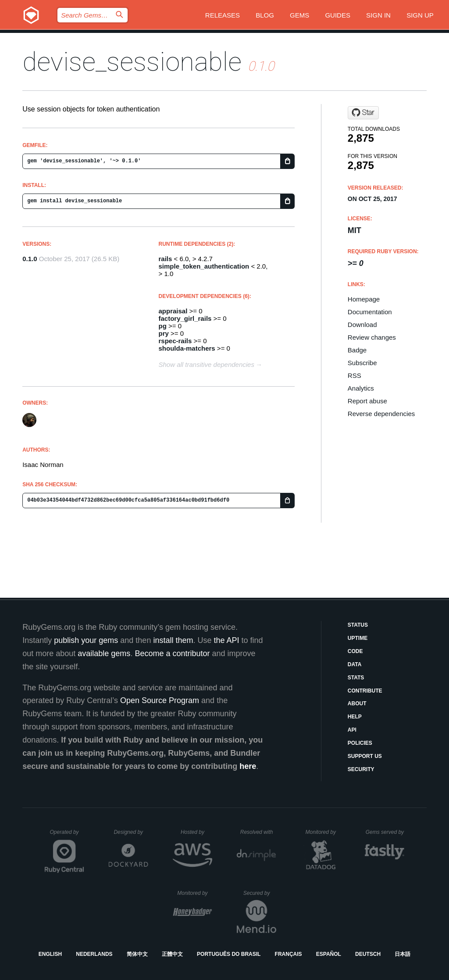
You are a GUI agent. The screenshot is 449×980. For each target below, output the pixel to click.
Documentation (370, 312)
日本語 (403, 954)
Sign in (378, 15)
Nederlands (94, 954)
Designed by (131, 832)
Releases (223, 15)
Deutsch (368, 954)
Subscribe (362, 363)
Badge (357, 350)
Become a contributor (172, 653)
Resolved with (258, 832)
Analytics (361, 388)
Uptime (358, 638)
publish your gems (86, 640)
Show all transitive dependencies (207, 364)
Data (355, 664)
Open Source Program (160, 700)
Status (358, 625)
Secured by (260, 893)
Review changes (372, 337)
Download (362, 325)
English (50, 954)
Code (355, 651)
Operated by (67, 835)
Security (361, 769)
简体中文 (137, 954)
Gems (299, 15)
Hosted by (196, 832)
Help (355, 717)
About (357, 704)
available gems (104, 653)
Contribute (365, 691)
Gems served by (385, 832)
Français (289, 954)
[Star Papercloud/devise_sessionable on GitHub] (363, 113)
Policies (360, 743)
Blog (265, 15)
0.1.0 (30, 259)
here (248, 766)
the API (226, 640)
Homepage (364, 299)
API (352, 730)
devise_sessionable (132, 62)
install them (173, 640)
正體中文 (172, 954)
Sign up (420, 15)
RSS (355, 375)
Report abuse (367, 401)
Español (329, 954)
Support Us (365, 756)
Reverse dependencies (381, 414)
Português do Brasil (229, 954)
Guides (338, 15)
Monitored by (323, 832)
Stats (356, 678)
